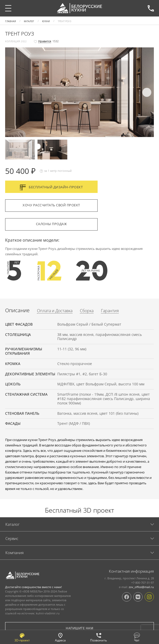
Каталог (12, 524)
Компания (15, 553)
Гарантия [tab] (110, 311)
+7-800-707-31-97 (151, 8)
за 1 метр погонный (56, 171)
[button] (79, 93)
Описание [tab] (17, 310)
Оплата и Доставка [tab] (55, 311)
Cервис (12, 538)
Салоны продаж (52, 224)
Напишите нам (79, 628)
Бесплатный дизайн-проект (51, 188)
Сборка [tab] (87, 311)
